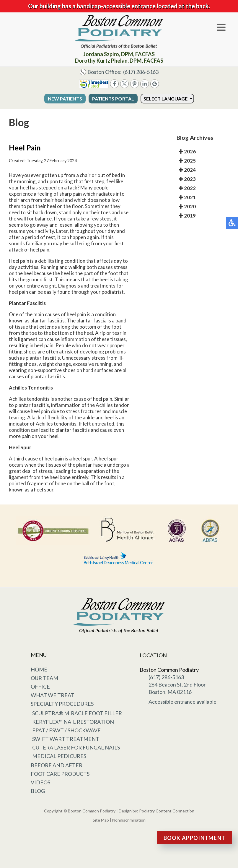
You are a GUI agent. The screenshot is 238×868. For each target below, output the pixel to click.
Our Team (44, 678)
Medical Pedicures (59, 756)
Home (39, 669)
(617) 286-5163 (141, 72)
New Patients (65, 99)
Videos (40, 782)
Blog (38, 791)
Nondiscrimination (129, 820)
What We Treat (53, 695)
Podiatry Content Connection (167, 811)
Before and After (57, 765)
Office (40, 687)
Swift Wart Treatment (66, 739)
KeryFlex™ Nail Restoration (73, 722)
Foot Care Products (60, 774)
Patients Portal (113, 99)
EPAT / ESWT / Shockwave (66, 730)
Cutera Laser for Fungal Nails (76, 747)
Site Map (101, 820)
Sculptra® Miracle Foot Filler (77, 713)
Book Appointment (195, 838)
